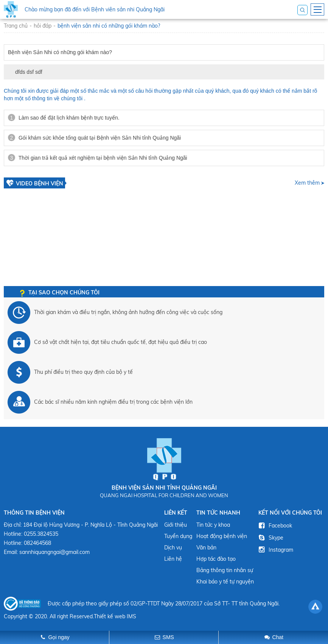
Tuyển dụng (178, 536)
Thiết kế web (110, 616)
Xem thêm (307, 183)
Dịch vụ (173, 548)
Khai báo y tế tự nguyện (225, 582)
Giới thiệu (176, 525)
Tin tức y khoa (213, 525)
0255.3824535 (41, 534)
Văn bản (206, 548)
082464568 (37, 543)
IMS (131, 616)
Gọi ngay (59, 637)
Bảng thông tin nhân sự (225, 570)
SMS (168, 637)
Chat (278, 637)
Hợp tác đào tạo (216, 559)
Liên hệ (173, 559)
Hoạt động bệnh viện (222, 536)
